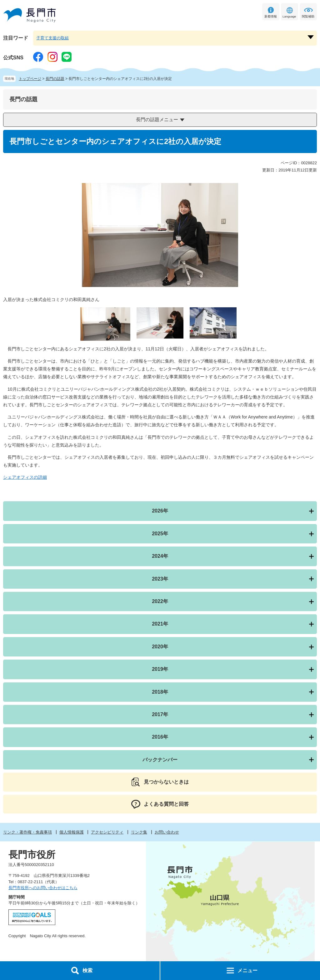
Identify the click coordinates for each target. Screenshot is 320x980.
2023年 (160, 579)
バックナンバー (160, 760)
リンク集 (139, 832)
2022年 (160, 601)
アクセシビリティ (107, 832)
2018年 (160, 692)
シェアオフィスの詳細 (25, 477)
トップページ (30, 79)
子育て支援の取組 (52, 38)
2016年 (160, 737)
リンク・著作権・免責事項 (27, 832)
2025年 (160, 534)
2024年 (160, 556)
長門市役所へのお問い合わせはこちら (43, 888)
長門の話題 (55, 79)
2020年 (160, 647)
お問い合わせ (167, 832)
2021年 (160, 624)
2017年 (160, 714)
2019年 (160, 669)
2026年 (160, 511)
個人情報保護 (72, 832)
